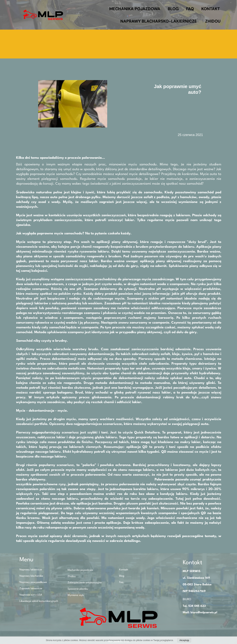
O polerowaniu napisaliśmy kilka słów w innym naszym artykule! (101, 480)
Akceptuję (184, 640)
